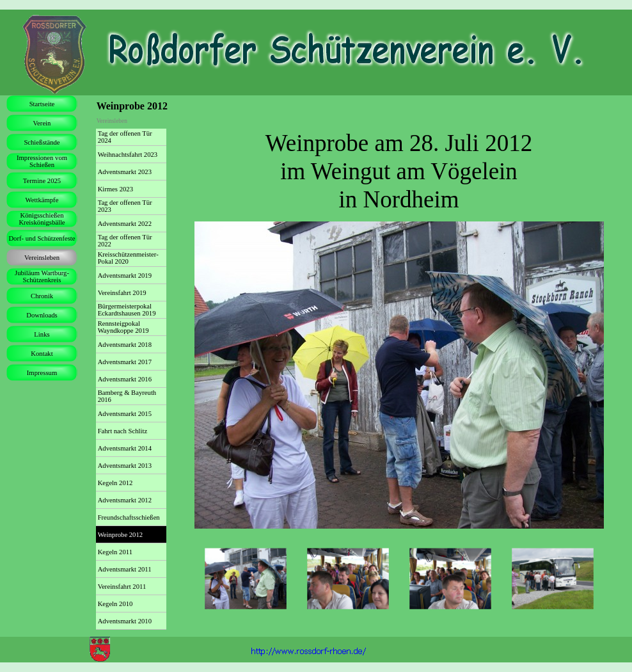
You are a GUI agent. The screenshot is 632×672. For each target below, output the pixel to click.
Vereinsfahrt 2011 (122, 587)
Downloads (42, 315)
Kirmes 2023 (115, 189)
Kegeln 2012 (115, 483)
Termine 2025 (42, 181)
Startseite (42, 104)
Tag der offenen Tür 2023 (125, 206)
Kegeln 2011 (115, 552)
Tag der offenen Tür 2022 (125, 241)
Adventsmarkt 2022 (125, 224)
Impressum (42, 373)
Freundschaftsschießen (129, 517)
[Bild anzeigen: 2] (348, 579)
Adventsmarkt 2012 (125, 500)
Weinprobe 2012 (120, 535)
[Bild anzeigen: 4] (553, 579)
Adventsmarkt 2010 (125, 621)
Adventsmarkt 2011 (125, 569)
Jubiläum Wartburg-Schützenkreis (42, 276)
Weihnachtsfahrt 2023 (128, 155)
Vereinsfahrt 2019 (122, 293)
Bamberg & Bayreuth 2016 (127, 396)
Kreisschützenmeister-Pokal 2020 (128, 258)
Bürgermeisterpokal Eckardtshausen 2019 (127, 310)
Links (42, 334)
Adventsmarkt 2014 (125, 448)
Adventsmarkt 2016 (125, 379)
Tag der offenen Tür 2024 (125, 137)
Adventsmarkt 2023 (125, 172)
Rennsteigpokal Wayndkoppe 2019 (123, 327)
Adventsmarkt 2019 (125, 276)
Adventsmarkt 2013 (125, 466)
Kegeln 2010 (115, 604)
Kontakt (42, 354)
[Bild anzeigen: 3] (450, 579)
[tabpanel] (399, 172)
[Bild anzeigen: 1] (246, 579)
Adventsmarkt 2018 (125, 345)
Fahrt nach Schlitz (123, 431)
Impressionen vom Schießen (42, 161)
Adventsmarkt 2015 (125, 414)
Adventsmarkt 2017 (125, 362)
